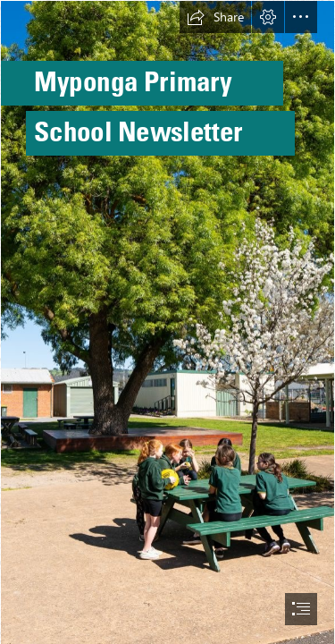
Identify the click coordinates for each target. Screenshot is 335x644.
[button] (215, 17)
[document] (167, 322)
